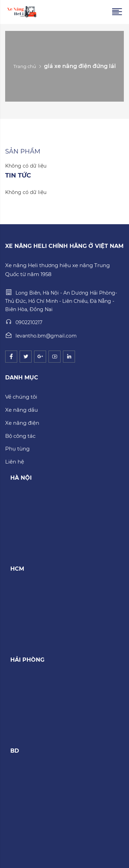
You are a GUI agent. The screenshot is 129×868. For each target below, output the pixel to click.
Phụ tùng (17, 449)
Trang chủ (25, 66)
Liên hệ (15, 462)
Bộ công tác (20, 436)
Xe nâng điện (22, 423)
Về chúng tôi (21, 397)
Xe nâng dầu (21, 410)
